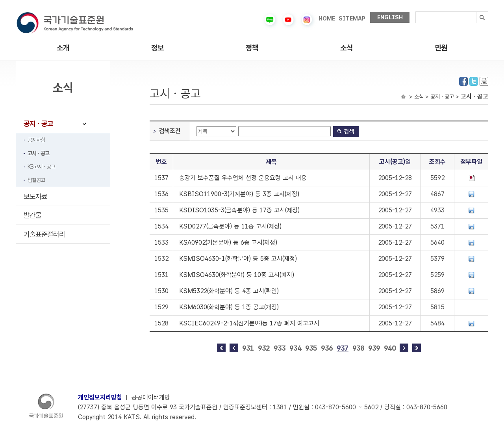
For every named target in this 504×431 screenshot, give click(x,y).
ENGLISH (390, 17)
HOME (327, 19)
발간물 (32, 215)
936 (327, 348)
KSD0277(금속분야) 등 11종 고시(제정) (230, 226)
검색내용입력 (416, 12)
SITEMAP (352, 19)
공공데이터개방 (151, 397)
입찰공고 (36, 180)
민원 (441, 48)
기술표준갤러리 (44, 234)
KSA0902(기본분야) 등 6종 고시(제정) (228, 242)
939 (374, 348)
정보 (157, 48)
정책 (252, 48)
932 (264, 348)
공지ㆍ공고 (38, 124)
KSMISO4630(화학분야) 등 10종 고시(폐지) (237, 275)
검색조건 (170, 131)
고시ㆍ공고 (38, 153)
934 (295, 348)
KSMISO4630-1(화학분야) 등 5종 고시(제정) (238, 259)
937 (343, 348)
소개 (63, 48)
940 (390, 348)
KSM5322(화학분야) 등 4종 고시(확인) (229, 291)
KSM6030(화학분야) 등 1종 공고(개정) (229, 307)
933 (280, 348)
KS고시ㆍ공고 (41, 167)
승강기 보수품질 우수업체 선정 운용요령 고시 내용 (243, 178)
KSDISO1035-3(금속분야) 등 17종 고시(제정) (239, 210)
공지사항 (36, 140)
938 (358, 348)
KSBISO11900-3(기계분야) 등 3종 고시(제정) (239, 194)
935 (311, 348)
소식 (346, 48)
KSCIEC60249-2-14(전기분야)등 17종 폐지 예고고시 (249, 323)
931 (248, 348)
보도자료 (35, 196)
